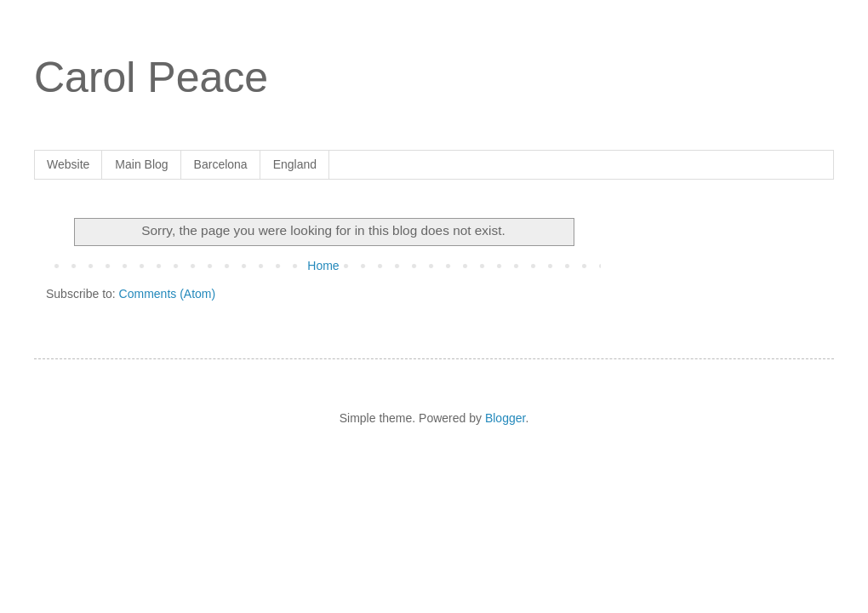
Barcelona (221, 164)
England (295, 164)
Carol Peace (151, 77)
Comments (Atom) (168, 294)
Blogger (505, 418)
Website (68, 164)
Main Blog (141, 164)
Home (323, 266)
